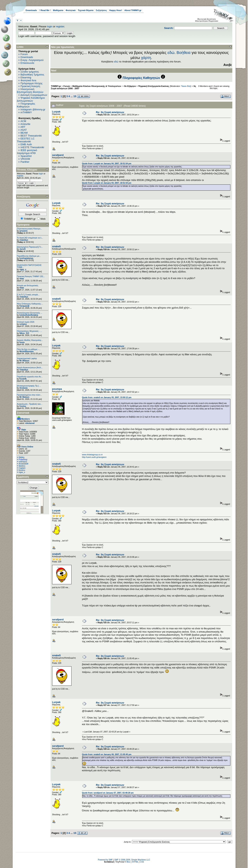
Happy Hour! (116, 10)
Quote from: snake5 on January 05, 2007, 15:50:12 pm (107, 397)
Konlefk (23, 379)
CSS (142, 862)
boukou (22, 470)
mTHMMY (26, 112)
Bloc (128, 862)
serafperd (58, 155)
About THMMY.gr (133, 10)
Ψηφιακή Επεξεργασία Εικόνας (154, 86)
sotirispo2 (23, 462)
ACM (23, 121)
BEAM (24, 133)
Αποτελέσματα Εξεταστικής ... (30, 313)
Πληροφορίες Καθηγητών (26, 105)
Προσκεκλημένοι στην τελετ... (29, 395)
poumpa (57, 389)
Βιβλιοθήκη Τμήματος (32, 75)
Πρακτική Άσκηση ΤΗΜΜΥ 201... (31, 276)
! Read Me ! (45, 10)
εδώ (171, 53)
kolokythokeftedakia (29, 315)
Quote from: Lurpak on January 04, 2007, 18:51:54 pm (107, 164)
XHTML (135, 862)
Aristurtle (25, 124)
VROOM (25, 159)
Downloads (31, 10)
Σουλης (23, 406)
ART (23, 127)
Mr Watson (24, 361)
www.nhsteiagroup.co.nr (92, 455)
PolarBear (23, 460)
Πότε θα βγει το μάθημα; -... (29, 349)
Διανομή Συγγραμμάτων (34, 95)
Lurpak (56, 112)
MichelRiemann (26, 351)
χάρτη (146, 58)
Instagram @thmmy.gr (33, 109)
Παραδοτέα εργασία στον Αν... (30, 377)
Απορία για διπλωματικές (28, 286)
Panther (25, 162)
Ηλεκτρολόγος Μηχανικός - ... (29, 331)
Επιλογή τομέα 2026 (26, 322)
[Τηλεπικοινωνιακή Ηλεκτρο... (29, 229)
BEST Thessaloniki (31, 136)
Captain (22, 468)
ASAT (24, 130)
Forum (24, 54)
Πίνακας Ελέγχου (27, 170)
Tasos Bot (186, 86)
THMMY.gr (56, 86)
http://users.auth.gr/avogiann (94, 457)
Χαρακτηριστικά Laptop (27, 358)
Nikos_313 (24, 333)
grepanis (23, 231)
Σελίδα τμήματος (30, 72)
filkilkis (22, 457)
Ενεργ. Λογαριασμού (32, 60)
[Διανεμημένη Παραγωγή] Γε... (30, 247)
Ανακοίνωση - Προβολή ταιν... (30, 404)
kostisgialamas (26, 258)
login (50, 26)
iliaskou (22, 466)
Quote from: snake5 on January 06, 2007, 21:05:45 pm (107, 754)
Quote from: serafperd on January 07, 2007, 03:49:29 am (108, 793)
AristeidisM (24, 464)
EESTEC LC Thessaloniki (26, 140)
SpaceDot (26, 156)
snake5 (56, 246)
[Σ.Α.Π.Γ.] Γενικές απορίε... (28, 295)
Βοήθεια (183, 53)
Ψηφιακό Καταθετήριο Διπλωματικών (31, 99)
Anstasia (23, 388)
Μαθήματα (58, 10)
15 (75, 96)
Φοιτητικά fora (28, 80)
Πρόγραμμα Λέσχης (32, 83)
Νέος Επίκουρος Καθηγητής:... (30, 304)
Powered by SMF (105, 860)
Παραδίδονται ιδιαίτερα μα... (29, 256)
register (60, 26)
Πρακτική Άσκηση (30, 86)
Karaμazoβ (24, 306)
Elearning (26, 77)
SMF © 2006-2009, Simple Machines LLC (132, 860)
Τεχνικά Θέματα (86, 10)
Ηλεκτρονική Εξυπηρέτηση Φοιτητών (30, 91)
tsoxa (22, 342)
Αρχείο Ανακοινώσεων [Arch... (30, 368)
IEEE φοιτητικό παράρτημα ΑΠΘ (27, 152)
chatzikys (24, 240)
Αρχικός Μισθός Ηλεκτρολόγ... (30, 340)
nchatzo (23, 324)
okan (22, 279)
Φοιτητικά (71, 10)
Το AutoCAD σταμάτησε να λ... (30, 238)
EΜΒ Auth (26, 144)
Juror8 (22, 249)
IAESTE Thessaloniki (32, 147)
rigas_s (23, 269)
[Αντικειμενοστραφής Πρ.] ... (29, 386)
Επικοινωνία (27, 63)
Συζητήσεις (101, 10)
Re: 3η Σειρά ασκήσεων (110, 112)
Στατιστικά (23, 413)
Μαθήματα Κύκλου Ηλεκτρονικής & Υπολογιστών (97, 86)
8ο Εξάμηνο (130, 86)
